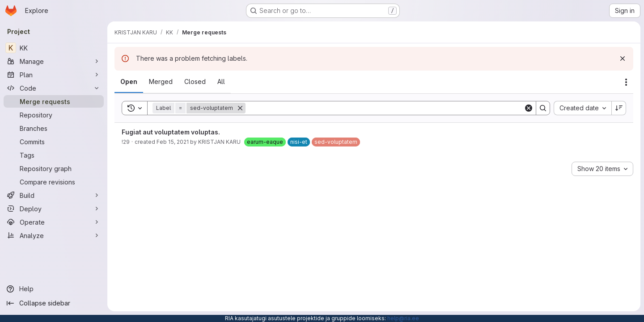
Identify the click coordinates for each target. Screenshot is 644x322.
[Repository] (54, 115)
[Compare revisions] (54, 182)
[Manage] (54, 61)
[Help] (54, 289)
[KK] (54, 48)
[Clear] (529, 108)
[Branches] (54, 128)
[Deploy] (54, 209)
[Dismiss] (623, 59)
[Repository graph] (54, 168)
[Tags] (54, 155)
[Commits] (54, 142)
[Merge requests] (54, 101)
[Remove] (240, 108)
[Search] (385, 108)
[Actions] (626, 82)
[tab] (129, 82)
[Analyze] (54, 235)
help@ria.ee (403, 318)
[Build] (54, 195)
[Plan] (54, 75)
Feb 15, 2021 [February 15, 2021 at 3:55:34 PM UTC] (173, 142)
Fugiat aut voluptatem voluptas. (171, 132)
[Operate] (54, 222)
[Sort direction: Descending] (619, 108)
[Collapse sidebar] (54, 303)
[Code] (54, 88)
